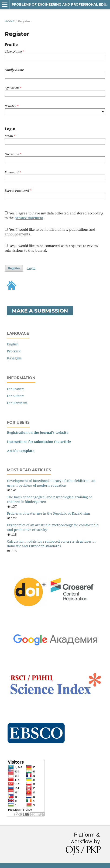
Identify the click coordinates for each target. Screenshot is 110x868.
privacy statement (29, 218)
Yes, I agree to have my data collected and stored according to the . (54, 215)
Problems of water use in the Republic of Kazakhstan (48, 513)
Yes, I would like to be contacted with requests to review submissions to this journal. (52, 248)
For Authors (16, 396)
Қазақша (14, 358)
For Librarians (17, 403)
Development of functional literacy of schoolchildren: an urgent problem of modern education (51, 483)
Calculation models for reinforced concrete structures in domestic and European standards (51, 544)
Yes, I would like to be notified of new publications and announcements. (50, 232)
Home (10, 21)
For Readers (16, 389)
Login (31, 268)
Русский (14, 351)
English (13, 344)
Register (14, 268)
